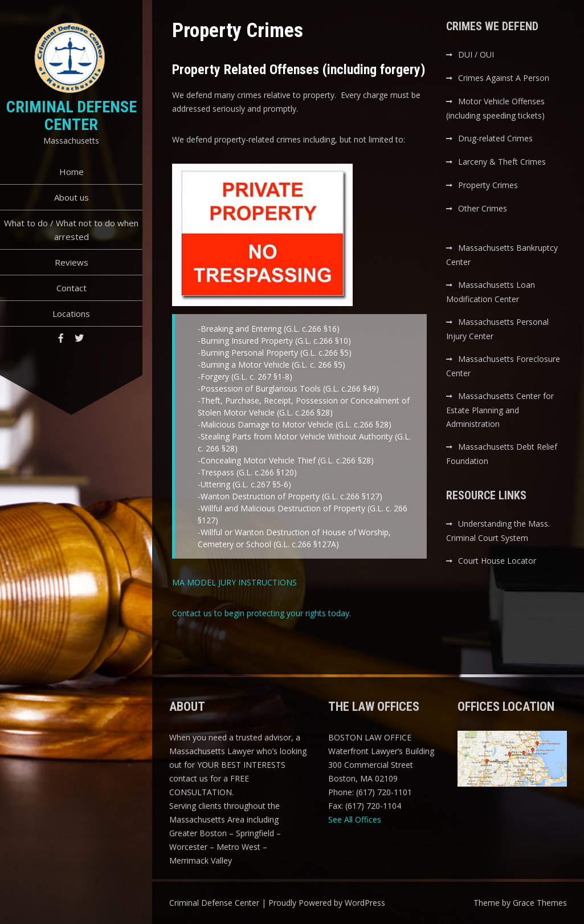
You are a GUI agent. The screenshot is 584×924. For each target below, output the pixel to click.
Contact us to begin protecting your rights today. (262, 613)
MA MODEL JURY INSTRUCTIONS (234, 582)
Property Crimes (488, 185)
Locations (71, 314)
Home (72, 172)
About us (72, 197)
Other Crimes (483, 208)
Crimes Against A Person (504, 78)
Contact (72, 288)
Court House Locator (497, 561)
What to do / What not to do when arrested (71, 230)
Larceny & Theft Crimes (502, 162)
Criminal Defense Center (72, 116)
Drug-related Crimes (495, 138)
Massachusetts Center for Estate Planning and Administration (500, 410)
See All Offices (355, 819)
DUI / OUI (476, 54)
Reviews (72, 262)
